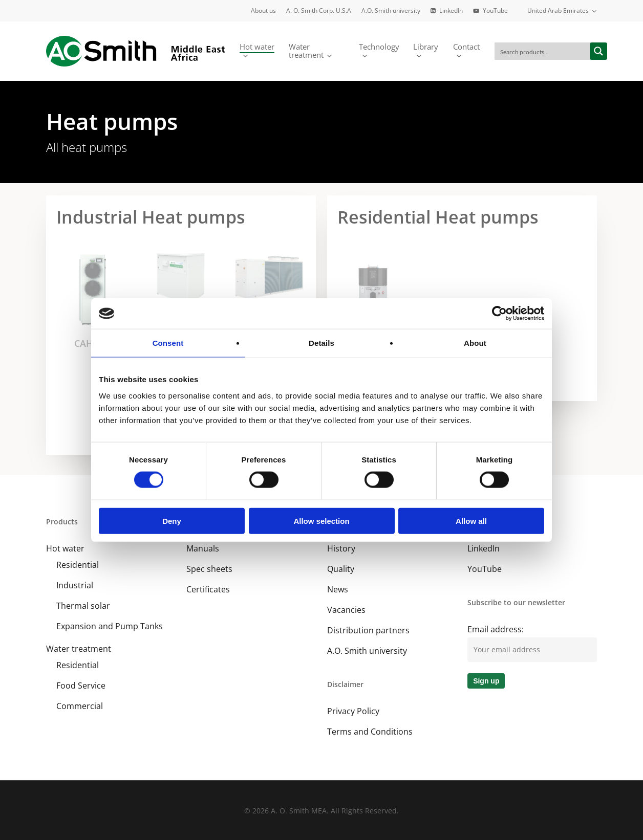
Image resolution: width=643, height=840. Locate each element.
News (338, 589)
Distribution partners (368, 630)
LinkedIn (484, 548)
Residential (78, 565)
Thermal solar (83, 606)
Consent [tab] (168, 343)
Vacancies (346, 610)
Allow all (471, 521)
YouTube (485, 569)
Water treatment (79, 649)
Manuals (203, 548)
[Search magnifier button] (598, 51)
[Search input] (543, 51)
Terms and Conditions (370, 732)
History (341, 548)
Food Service (81, 686)
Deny (172, 521)
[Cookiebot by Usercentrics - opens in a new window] (499, 314)
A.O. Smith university (367, 651)
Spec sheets (209, 569)
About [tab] (475, 343)
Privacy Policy (353, 711)
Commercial (80, 706)
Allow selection (321, 521)
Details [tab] (321, 343)
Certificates (208, 589)
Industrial (75, 585)
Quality (341, 569)
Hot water (65, 548)
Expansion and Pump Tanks (110, 626)
